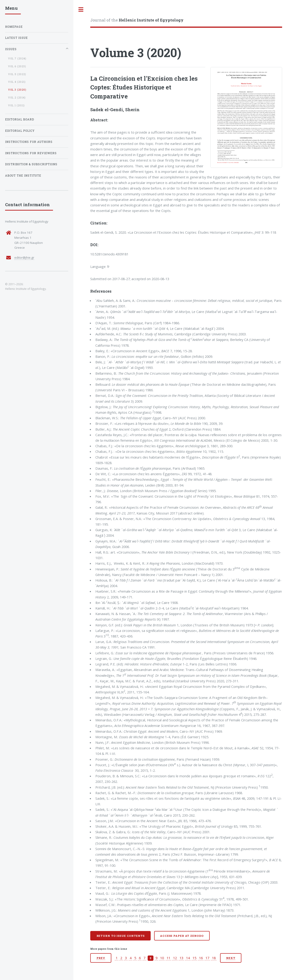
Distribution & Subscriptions (31, 164)
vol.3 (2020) (17, 90)
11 (168, 958)
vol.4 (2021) (17, 82)
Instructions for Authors (29, 142)
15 (194, 958)
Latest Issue (16, 38)
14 (188, 958)
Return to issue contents (121, 936)
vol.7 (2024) (17, 58)
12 (175, 958)
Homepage (14, 27)
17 (207, 958)
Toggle (81, 10)
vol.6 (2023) (17, 66)
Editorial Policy (20, 131)
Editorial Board (20, 119)
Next (231, 958)
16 (201, 958)
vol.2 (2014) (17, 98)
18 (214, 958)
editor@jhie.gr (24, 257)
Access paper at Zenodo (182, 936)
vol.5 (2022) (17, 74)
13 (181, 958)
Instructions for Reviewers (31, 153)
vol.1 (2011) (16, 105)
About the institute (23, 176)
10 (162, 958)
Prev (101, 958)
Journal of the (137, 20)
